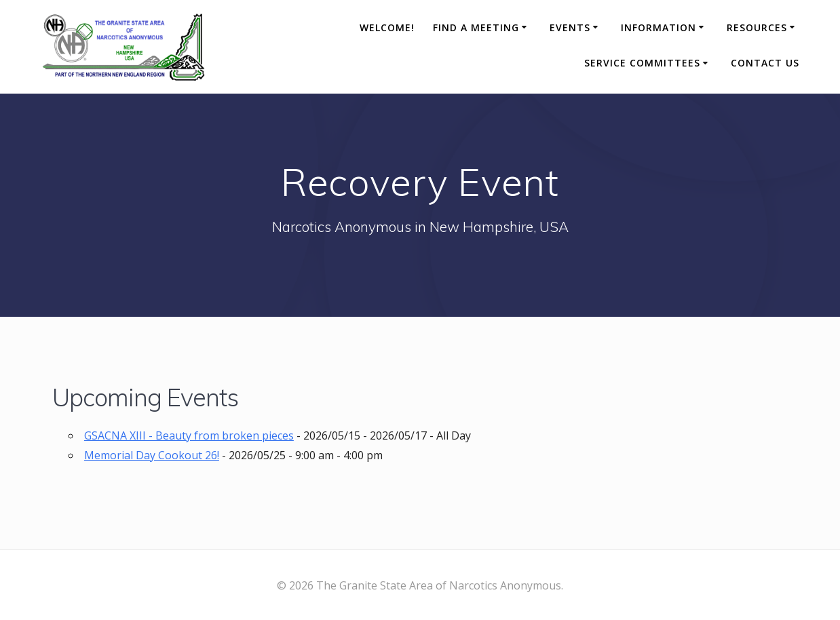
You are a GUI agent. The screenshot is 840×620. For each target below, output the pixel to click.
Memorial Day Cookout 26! (152, 455)
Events (570, 27)
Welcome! (387, 27)
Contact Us (765, 63)
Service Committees (642, 63)
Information (658, 27)
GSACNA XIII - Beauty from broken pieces (189, 435)
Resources (757, 27)
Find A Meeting (476, 27)
